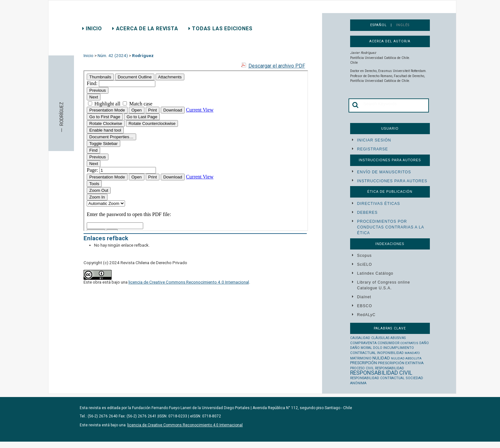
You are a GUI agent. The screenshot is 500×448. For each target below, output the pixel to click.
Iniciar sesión (374, 140)
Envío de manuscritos (384, 172)
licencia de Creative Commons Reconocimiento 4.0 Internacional (189, 282)
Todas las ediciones (221, 29)
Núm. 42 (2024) (113, 56)
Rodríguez (143, 56)
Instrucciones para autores (392, 181)
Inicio (92, 29)
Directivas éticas (379, 204)
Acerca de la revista (145, 29)
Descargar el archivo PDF (277, 66)
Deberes (367, 213)
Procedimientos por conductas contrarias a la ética (390, 227)
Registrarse (373, 149)
